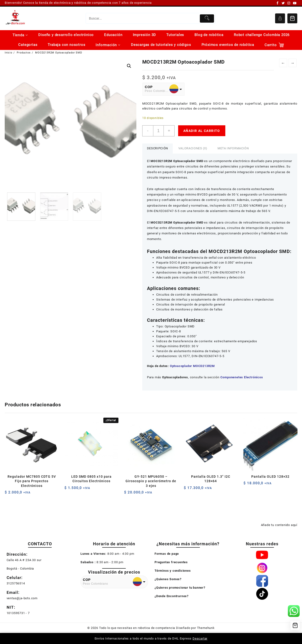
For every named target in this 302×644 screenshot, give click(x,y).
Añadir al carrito (202, 131)
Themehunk (206, 628)
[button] (129, 66)
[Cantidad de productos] (158, 131)
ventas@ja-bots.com (22, 598)
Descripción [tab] (157, 148)
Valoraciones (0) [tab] (193, 148)
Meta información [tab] (233, 148)
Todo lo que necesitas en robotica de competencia (137, 628)
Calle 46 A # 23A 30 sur (24, 560)
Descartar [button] (200, 638)
